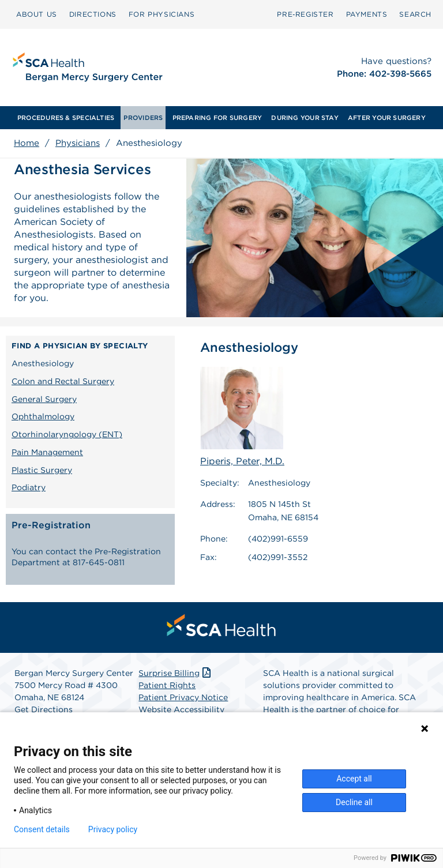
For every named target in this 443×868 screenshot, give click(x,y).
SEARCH (415, 14)
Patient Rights (167, 688)
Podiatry (29, 487)
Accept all (354, 779)
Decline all (354, 802)
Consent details (42, 829)
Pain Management (47, 452)
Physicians (78, 143)
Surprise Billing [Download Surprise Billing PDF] (176, 676)
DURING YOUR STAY (305, 118)
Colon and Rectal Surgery (63, 381)
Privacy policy (113, 829)
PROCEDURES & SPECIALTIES (66, 118)
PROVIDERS (143, 118)
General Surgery (44, 399)
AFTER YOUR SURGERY (387, 118)
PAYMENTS (367, 14)
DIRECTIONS (93, 14)
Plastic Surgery (42, 470)
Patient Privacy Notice (183, 700)
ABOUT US (37, 14)
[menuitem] (37, 14)
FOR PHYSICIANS (162, 14)
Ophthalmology (43, 416)
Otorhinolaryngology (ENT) (67, 434)
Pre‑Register (305, 14)
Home (27, 143)
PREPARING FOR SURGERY (217, 118)
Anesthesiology (43, 363)
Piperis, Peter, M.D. (242, 417)
